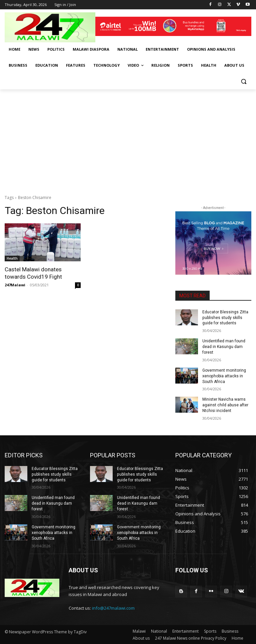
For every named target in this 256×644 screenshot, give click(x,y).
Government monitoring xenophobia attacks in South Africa (224, 376)
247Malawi (15, 285)
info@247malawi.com (113, 608)
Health (12, 258)
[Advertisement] (128, 139)
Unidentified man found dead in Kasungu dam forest (224, 347)
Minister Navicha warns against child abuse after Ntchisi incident (225, 405)
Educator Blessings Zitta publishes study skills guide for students (225, 318)
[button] (243, 81)
